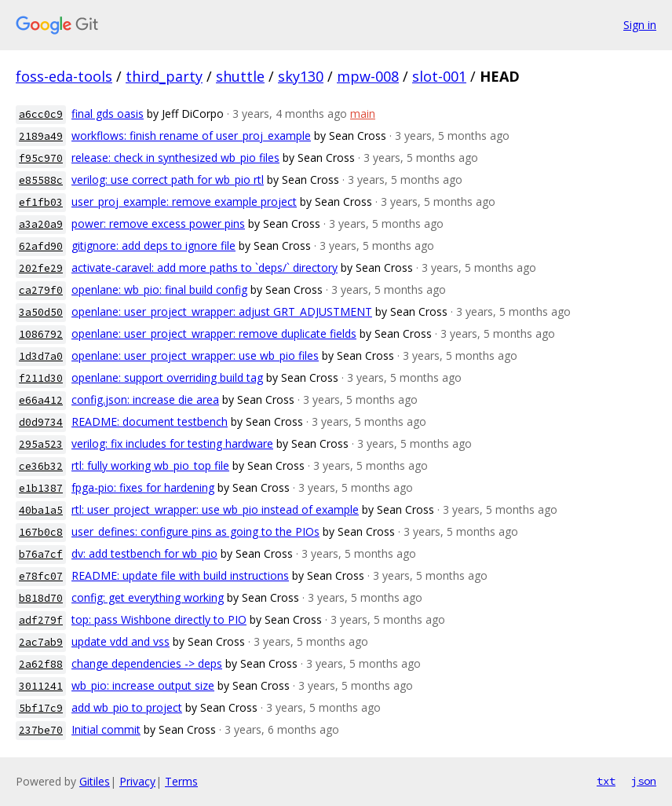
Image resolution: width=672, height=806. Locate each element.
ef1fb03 (41, 202)
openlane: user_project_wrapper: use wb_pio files (195, 355)
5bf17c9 (41, 708)
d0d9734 (41, 422)
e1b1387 (41, 488)
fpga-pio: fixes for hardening (143, 487)
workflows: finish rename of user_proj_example (191, 136)
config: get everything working (148, 597)
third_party (164, 76)
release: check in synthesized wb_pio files (175, 158)
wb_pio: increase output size (143, 685)
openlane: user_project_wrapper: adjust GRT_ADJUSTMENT (222, 311)
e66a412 (41, 400)
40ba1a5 (41, 510)
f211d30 (41, 378)
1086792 (41, 334)
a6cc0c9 (41, 114)
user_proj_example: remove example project (184, 201)
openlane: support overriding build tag (167, 377)
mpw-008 (368, 76)
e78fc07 (41, 576)
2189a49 (41, 136)
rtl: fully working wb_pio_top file (150, 465)
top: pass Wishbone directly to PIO (159, 619)
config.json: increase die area (145, 399)
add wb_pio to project (127, 707)
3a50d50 (41, 312)
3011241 (41, 686)
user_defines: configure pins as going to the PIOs (195, 531)
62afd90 (41, 246)
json (644, 781)
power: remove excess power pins (158, 223)
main (363, 114)
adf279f (41, 620)
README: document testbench (150, 421)
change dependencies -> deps (147, 663)
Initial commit (106, 729)
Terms (181, 781)
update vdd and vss (121, 641)
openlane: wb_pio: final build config (159, 289)
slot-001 (439, 76)
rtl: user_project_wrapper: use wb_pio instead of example (215, 509)
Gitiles (95, 781)
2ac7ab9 (41, 642)
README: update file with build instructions (180, 575)
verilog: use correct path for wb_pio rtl (168, 180)
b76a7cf (41, 554)
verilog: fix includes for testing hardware (172, 443)
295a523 (41, 444)
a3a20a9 (41, 224)
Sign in (640, 25)
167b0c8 (41, 532)
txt (606, 781)
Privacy (137, 781)
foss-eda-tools (64, 76)
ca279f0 (41, 290)
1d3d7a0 (41, 356)
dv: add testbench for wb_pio (144, 553)
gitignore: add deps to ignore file (153, 245)
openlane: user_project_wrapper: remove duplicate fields (214, 333)
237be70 (41, 730)
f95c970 (41, 158)
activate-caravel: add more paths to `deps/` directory (205, 267)
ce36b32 (41, 466)
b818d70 (41, 598)
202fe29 (41, 268)
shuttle (240, 76)
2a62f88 (41, 664)
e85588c (41, 180)
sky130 (301, 76)
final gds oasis (108, 114)
